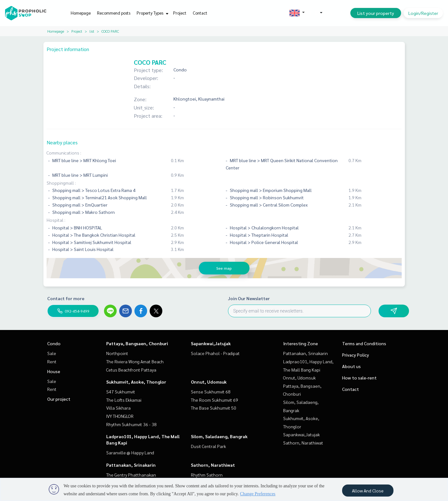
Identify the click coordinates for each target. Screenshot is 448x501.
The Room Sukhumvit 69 (214, 400)
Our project (59, 399)
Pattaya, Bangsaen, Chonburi (137, 343)
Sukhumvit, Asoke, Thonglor (136, 382)
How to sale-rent (359, 378)
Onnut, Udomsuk (209, 382)
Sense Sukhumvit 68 (211, 392)
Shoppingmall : (61, 183)
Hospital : (56, 220)
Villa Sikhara (118, 408)
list (92, 31)
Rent (52, 361)
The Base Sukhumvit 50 (214, 408)
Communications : (64, 153)
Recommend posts (114, 13)
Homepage (81, 13)
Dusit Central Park (208, 446)
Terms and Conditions (364, 343)
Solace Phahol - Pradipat (215, 353)
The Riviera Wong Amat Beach (135, 361)
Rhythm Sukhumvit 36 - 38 (131, 424)
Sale (52, 353)
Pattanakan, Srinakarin (131, 465)
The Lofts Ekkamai (124, 400)
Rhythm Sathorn (207, 475)
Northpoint (117, 353)
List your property (376, 13)
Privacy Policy (356, 355)
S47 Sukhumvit (121, 392)
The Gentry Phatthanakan (131, 475)
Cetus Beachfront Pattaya (131, 370)
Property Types (152, 13)
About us (351, 366)
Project (180, 13)
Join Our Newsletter (249, 298)
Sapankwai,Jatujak (211, 343)
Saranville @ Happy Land (130, 452)
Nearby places (62, 142)
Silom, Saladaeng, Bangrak (219, 436)
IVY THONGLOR (120, 416)
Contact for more (66, 298)
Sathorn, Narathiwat (213, 465)
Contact (200, 13)
